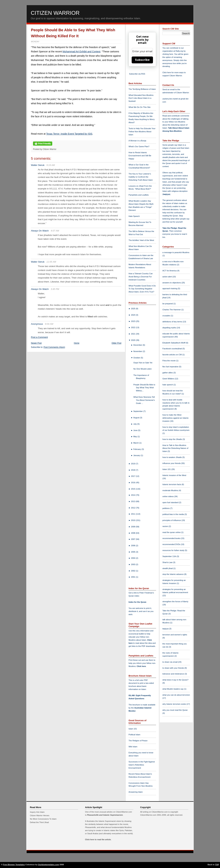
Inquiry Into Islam (37, 812)
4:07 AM (55, 231)
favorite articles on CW (172, 355)
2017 (133, 476)
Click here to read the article (98, 839)
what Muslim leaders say (173, 689)
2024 (133, 315)
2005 (133, 552)
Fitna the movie (169, 361)
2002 (133, 571)
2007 (133, 539)
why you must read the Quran (175, 710)
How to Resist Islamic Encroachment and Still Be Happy (140, 156)
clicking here (168, 54)
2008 (133, 533)
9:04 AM (49, 324)
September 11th (170, 556)
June (136, 430)
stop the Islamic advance (173, 574)
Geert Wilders (169, 379)
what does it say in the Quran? (175, 680)
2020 (133, 340)
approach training (170, 288)
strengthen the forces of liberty (175, 602)
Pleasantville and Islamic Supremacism (105, 815)
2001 (133, 577)
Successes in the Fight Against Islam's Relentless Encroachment (142, 765)
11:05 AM (51, 262)
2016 (133, 483)
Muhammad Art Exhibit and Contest (81, 52)
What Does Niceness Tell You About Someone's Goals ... (144, 400)
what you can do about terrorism (176, 695)
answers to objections (172, 283)
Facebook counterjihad (172, 349)
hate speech (168, 385)
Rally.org (179, 51)
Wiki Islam (133, 747)
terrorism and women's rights (175, 635)
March (136, 443)
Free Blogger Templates (14, 865)
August (137, 418)
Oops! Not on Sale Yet (143, 363)
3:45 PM (55, 289)
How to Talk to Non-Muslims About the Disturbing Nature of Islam (175, 448)
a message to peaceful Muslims (176, 252)
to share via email (170, 662)
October (137, 358)
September (138, 411)
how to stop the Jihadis (172, 439)
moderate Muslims (171, 490)
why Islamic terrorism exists (174, 704)
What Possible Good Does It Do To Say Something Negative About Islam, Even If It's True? (142, 289)
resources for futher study (174, 550)
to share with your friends (173, 668)
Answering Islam (136, 792)
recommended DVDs (172, 544)
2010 (133, 520)
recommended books (172, 538)
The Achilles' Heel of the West (141, 240)
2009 (133, 527)
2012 (133, 508)
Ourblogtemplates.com (48, 865)
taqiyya (166, 194)
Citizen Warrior (55, 13)
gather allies (168, 373)
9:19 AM (51, 165)
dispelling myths (170, 328)
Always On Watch (40, 231)
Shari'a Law (168, 562)
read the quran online (172, 532)
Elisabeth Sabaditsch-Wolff (174, 343)
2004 (133, 558)
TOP (217, 865)
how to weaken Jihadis (172, 457)
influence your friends (172, 463)
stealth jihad (168, 568)
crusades (167, 316)
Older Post (116, 343)
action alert (167, 277)
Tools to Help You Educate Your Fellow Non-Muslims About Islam (142, 132)
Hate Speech (134, 216)
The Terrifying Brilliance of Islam (142, 89)
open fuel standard (171, 502)
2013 (133, 501)
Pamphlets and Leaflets (139, 195)
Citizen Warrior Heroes (40, 815)
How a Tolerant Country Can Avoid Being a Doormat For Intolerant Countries (141, 277)
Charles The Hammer (172, 310)
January (137, 455)
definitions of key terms (173, 322)
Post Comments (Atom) (54, 347)
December (138, 345)
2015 (133, 489)
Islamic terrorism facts (172, 484)
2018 (133, 470)
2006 (133, 546)
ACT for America (170, 271)
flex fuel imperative (171, 367)
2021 (133, 334)
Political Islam (134, 735)
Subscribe (142, 60)
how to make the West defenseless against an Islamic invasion (175, 418)
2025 (133, 309)
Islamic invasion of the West (174, 475)
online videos (168, 496)
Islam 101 (133, 729)
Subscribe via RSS (137, 74)
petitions (166, 508)
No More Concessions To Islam (43, 819)
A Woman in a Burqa (137, 141)
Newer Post (36, 343)
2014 (133, 495)
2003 (133, 564)
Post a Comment (39, 337)
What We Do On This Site (140, 107)
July (135, 424)
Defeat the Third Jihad (39, 822)
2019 (133, 464)
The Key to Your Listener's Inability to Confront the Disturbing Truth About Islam (141, 177)
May (135, 436)
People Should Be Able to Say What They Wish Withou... (144, 388)
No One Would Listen (142, 369)
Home (77, 343)
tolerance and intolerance (174, 674)
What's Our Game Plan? (139, 146)
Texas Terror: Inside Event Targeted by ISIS (69, 134)
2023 (133, 321)
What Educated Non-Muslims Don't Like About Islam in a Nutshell (141, 98)
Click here (141, 666)
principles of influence (172, 520)
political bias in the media (173, 514)
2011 (133, 514)
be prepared (168, 304)
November (138, 351)
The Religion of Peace (138, 741)
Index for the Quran (137, 602)
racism (166, 526)
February (137, 449)
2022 (133, 327)
